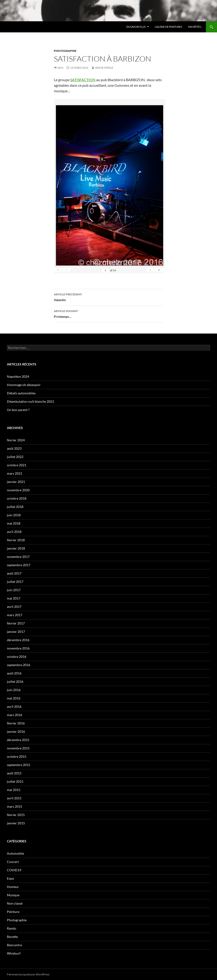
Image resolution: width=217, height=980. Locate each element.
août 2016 (14, 673)
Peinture (13, 912)
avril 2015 (14, 798)
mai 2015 (14, 790)
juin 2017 (14, 590)
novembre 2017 (18, 557)
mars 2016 (15, 715)
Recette (12, 937)
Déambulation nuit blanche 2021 (31, 401)
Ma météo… (196, 27)
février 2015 (16, 815)
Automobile (15, 853)
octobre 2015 (17, 756)
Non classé (15, 903)
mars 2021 (15, 473)
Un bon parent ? (18, 410)
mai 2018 (14, 523)
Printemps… (109, 313)
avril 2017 (14, 607)
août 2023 (14, 448)
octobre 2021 (17, 465)
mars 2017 (15, 615)
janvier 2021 (16, 482)
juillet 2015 (15, 781)
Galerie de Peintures (168, 27)
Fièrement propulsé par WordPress (28, 974)
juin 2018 (14, 515)
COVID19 (14, 870)
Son (60, 68)
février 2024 (16, 440)
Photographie (65, 51)
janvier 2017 (16, 632)
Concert (13, 862)
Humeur (13, 887)
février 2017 (16, 623)
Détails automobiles (21, 393)
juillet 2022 (15, 457)
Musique (13, 895)
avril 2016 (14, 706)
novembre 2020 (18, 490)
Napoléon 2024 (18, 376)
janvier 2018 (16, 548)
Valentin (109, 297)
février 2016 (16, 723)
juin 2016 (14, 690)
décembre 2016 (18, 640)
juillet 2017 (15, 582)
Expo (11, 878)
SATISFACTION (83, 80)
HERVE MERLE (104, 68)
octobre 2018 (17, 498)
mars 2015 (15, 806)
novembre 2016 (18, 648)
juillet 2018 (15, 507)
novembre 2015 (18, 748)
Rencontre (14, 945)
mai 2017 (14, 598)
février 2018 (16, 540)
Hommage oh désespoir (24, 385)
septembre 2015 (19, 765)
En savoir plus (136, 27)
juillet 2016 (15, 682)
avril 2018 (14, 532)
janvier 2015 (16, 823)
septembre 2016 (19, 665)
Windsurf (14, 953)
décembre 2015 (18, 740)
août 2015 (14, 773)
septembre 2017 (19, 565)
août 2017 (14, 573)
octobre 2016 (17, 657)
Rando (12, 928)
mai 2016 (14, 698)
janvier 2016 (16, 731)
